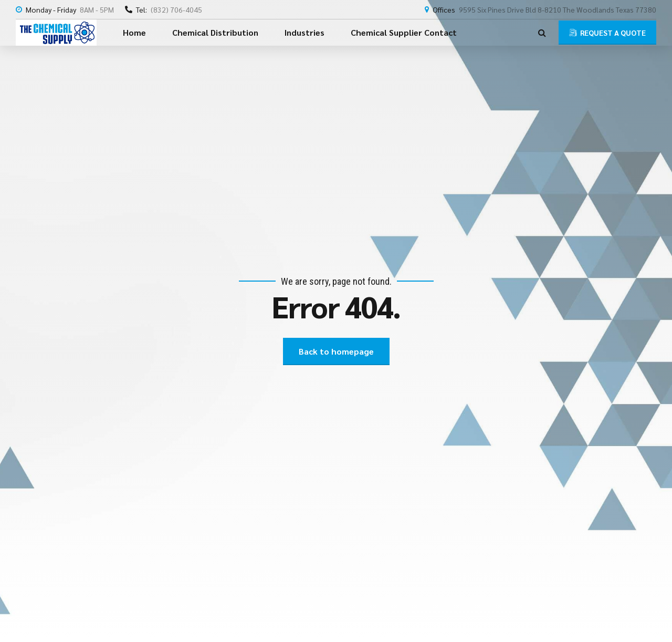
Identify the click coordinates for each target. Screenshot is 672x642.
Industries (304, 32)
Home (134, 32)
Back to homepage (336, 351)
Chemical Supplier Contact (404, 32)
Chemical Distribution (215, 32)
